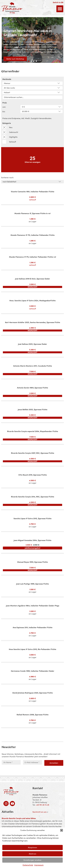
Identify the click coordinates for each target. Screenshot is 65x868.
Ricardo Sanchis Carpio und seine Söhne (19, 818)
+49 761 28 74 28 (42, 805)
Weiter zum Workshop (15, 59)
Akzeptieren (32, 847)
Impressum (39, 865)
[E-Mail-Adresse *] (32, 762)
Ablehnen (33, 854)
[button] (62, 830)
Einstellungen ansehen (32, 860)
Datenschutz (28, 865)
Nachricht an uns (40, 812)
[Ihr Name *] (11, 762)
